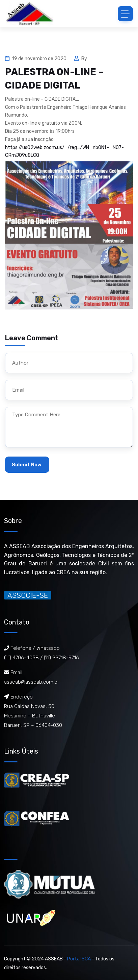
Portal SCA (79, 959)
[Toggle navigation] (125, 14)
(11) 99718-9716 (61, 658)
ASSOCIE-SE (28, 595)
